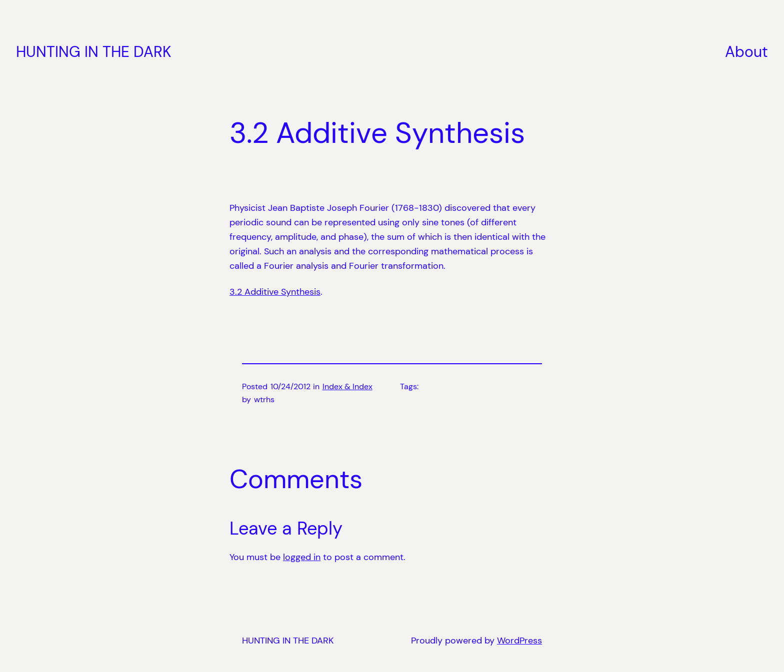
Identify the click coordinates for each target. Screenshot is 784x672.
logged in (302, 557)
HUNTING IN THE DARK (94, 52)
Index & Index (347, 386)
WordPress (519, 641)
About (746, 52)
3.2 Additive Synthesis (275, 292)
